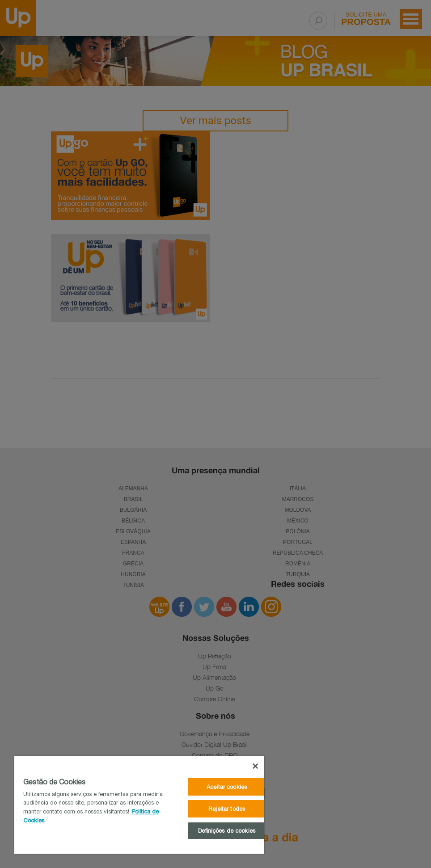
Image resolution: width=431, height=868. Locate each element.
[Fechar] (255, 766)
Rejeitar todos (227, 809)
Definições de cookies (227, 831)
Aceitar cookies (227, 787)
